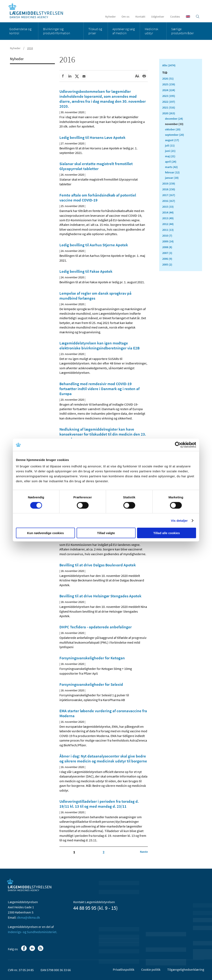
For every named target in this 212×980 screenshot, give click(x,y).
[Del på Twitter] (77, 76)
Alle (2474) (169, 65)
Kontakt (140, 17)
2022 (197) (169, 102)
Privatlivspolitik (124, 969)
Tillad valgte (106, 533)
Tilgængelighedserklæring (186, 969)
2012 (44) (168, 224)
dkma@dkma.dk (28, 917)
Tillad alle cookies (166, 533)
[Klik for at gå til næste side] (144, 852)
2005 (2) (167, 264)
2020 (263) (169, 113)
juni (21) (170, 151)
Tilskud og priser (95, 31)
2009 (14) (168, 241)
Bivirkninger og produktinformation (57, 31)
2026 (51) (168, 79)
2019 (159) (169, 183)
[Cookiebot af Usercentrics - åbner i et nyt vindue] (178, 445)
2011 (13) (168, 230)
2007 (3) (167, 253)
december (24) (174, 119)
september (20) (175, 135)
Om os (125, 17)
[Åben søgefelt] (198, 17)
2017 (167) (169, 195)
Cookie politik (151, 969)
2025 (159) (169, 84)
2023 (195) (169, 96)
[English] (188, 17)
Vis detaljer (179, 520)
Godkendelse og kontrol (20, 31)
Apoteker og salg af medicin (124, 31)
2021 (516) (169, 107)
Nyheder (110, 17)
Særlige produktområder (182, 31)
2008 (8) (167, 247)
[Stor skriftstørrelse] (137, 76)
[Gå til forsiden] (38, 11)
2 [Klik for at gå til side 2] (104, 852)
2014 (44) (168, 212)
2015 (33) (168, 207)
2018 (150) (169, 189)
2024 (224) (169, 90)
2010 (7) (167, 236)
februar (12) (172, 172)
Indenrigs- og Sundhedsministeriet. (33, 932)
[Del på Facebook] (63, 76)
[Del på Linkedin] (70, 76)
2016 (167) (169, 201)
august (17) (172, 140)
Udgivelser (158, 17)
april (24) (171, 162)
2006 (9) (167, 259)
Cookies (175, 17)
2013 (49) (168, 218)
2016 (30, 48)
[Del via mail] (84, 76)
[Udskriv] (144, 76)
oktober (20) (173, 129)
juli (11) (170, 145)
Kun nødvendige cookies (46, 533)
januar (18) (172, 178)
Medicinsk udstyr (151, 31)
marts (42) (171, 167)
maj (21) (170, 156)
